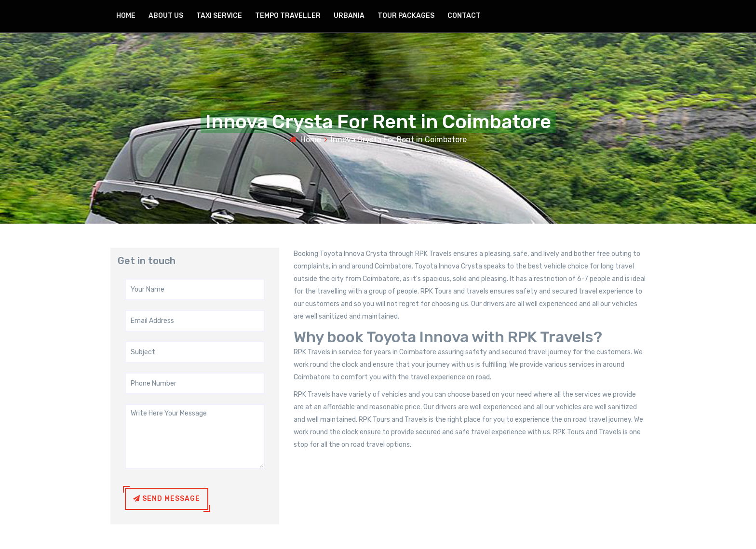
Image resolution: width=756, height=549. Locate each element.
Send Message (167, 499)
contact (464, 16)
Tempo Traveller (288, 16)
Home (311, 140)
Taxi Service (219, 16)
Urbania (349, 16)
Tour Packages (406, 16)
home (126, 16)
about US (166, 16)
